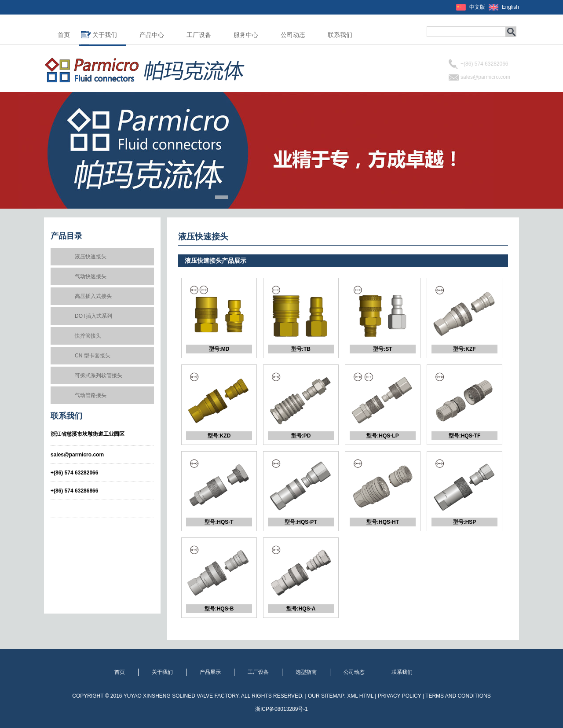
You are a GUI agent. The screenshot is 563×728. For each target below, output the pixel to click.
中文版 (477, 7)
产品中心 (152, 35)
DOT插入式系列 (93, 316)
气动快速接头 (91, 276)
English (510, 7)
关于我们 (105, 35)
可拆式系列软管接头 (99, 375)
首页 (64, 35)
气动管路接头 (91, 395)
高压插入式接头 (93, 296)
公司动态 (293, 35)
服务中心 (246, 35)
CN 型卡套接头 (93, 356)
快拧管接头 (88, 336)
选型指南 (306, 672)
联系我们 (340, 35)
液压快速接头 (91, 257)
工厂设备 (199, 35)
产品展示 (210, 672)
